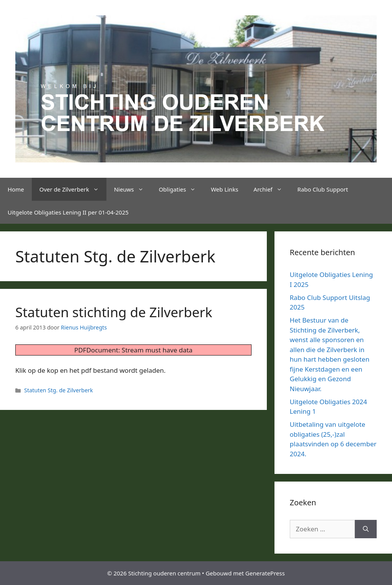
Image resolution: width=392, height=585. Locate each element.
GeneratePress (265, 573)
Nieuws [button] (133, 189)
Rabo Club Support (323, 189)
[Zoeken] (366, 529)
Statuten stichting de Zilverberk (114, 312)
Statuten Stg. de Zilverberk (59, 390)
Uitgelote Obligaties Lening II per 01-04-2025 (68, 212)
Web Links (225, 189)
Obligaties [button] (181, 189)
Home (16, 189)
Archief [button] (271, 189)
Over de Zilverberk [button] (73, 189)
